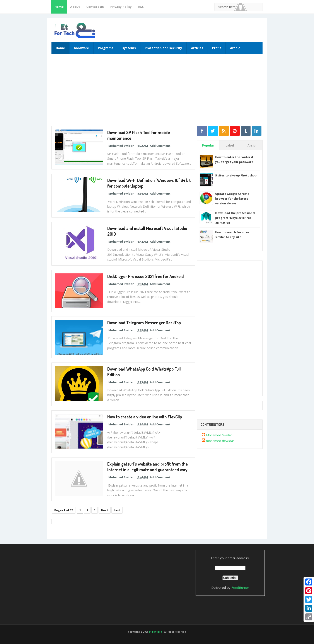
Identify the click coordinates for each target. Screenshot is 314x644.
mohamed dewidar (220, 441)
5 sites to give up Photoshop (236, 175)
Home (59, 7)
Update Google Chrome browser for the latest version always (232, 199)
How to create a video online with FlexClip (144, 417)
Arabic (235, 48)
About (75, 7)
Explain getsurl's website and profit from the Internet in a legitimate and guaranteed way (147, 467)
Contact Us (95, 7)
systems (129, 48)
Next (105, 510)
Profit (217, 48)
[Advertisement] (157, 92)
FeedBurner (240, 587)
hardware (81, 48)
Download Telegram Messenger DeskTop (144, 323)
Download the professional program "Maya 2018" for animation (235, 218)
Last (117, 510)
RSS (141, 7)
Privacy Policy (121, 7)
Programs (106, 48)
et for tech (155, 632)
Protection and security (163, 48)
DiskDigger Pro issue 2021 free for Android (145, 276)
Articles (197, 48)
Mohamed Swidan (219, 435)
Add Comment (160, 146)
